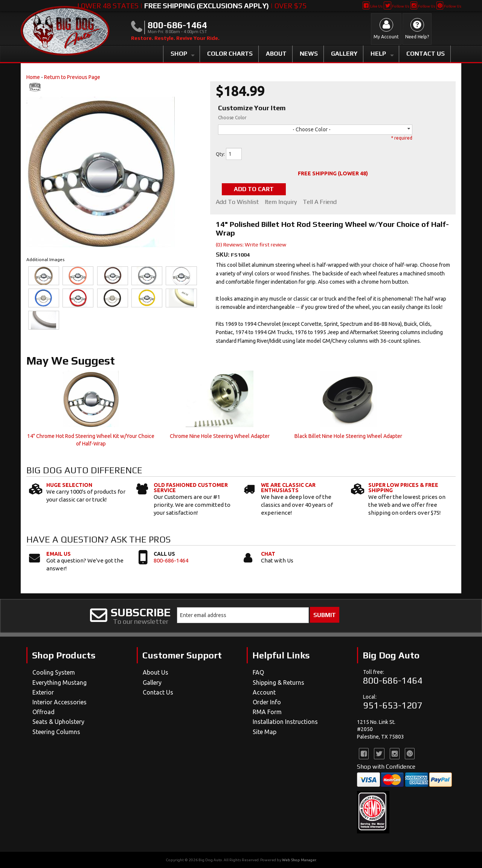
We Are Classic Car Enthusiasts (288, 488)
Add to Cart (254, 189)
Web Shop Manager (299, 860)
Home (33, 77)
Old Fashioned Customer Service (191, 488)
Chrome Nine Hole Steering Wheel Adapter (220, 436)
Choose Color (232, 118)
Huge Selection (69, 485)
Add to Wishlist (237, 202)
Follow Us (396, 6)
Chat (268, 554)
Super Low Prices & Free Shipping (403, 488)
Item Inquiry (281, 202)
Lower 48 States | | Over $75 (192, 6)
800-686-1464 (171, 560)
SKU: (223, 255)
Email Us (59, 554)
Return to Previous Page (72, 77)
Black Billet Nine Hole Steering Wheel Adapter (348, 436)
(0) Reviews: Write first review (251, 245)
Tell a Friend (320, 202)
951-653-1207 (393, 705)
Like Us (373, 6)
